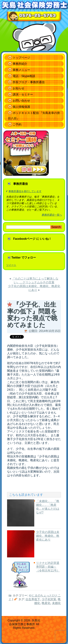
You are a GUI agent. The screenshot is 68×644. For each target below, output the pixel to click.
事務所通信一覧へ (52, 215)
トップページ (21, 58)
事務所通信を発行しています (25, 191)
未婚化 (56, 603)
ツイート (11, 265)
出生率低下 (33, 599)
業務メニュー (21, 70)
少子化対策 (49, 599)
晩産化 (46, 603)
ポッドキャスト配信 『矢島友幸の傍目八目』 (34, 116)
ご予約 (17, 124)
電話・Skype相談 (24, 76)
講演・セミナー (23, 94)
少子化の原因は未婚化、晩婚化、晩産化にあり (48, 536)
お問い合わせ (21, 101)
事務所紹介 (20, 64)
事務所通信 (20, 184)
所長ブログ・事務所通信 (29, 82)
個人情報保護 (21, 107)
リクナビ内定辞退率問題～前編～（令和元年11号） (48, 567)
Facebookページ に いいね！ (32, 239)
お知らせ (18, 88)
